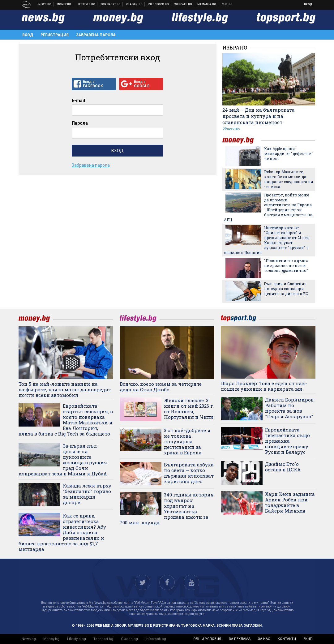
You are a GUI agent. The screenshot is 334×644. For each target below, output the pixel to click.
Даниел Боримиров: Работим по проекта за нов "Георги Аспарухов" (290, 408)
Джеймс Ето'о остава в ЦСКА (283, 467)
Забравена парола (96, 35)
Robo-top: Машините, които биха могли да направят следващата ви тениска (289, 179)
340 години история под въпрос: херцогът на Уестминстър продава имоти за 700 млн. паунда (167, 509)
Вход (308, 4)
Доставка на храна (135, 4)
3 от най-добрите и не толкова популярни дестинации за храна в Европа (187, 441)
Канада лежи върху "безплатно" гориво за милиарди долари (87, 494)
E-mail (78, 101)
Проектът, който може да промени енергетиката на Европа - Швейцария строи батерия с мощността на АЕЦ (268, 207)
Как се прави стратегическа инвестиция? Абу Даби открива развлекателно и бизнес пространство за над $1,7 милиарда (62, 532)
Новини (45, 4)
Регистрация (55, 35)
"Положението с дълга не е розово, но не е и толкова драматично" (286, 265)
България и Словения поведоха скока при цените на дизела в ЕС (286, 289)
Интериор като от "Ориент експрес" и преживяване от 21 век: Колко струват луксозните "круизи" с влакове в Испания (267, 240)
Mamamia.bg (207, 4)
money (242, 140)
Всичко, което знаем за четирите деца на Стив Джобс (161, 387)
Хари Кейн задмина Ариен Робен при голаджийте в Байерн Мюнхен (290, 502)
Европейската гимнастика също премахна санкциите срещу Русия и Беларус (287, 441)
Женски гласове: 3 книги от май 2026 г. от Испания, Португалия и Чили (189, 409)
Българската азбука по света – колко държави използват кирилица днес (189, 473)
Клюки (86, 4)
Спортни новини (111, 4)
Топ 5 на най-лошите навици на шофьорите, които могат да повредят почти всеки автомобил (65, 389)
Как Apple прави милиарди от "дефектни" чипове (289, 153)
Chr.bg (227, 4)
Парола (80, 123)
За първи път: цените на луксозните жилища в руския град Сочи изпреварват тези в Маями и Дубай (63, 460)
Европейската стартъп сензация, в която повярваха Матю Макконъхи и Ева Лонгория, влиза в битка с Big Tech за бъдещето (66, 420)
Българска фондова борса (158, 4)
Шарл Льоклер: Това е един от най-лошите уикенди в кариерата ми (264, 386)
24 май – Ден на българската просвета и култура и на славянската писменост (259, 116)
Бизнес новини (64, 4)
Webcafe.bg (183, 4)
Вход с (94, 84)
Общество (231, 129)
